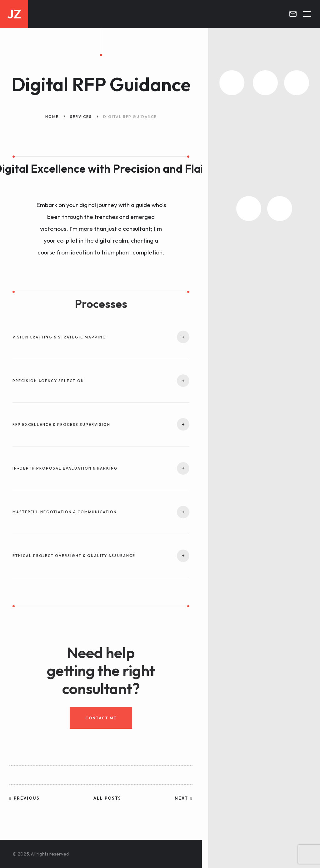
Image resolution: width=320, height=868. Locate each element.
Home (52, 117)
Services (81, 117)
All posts (107, 798)
